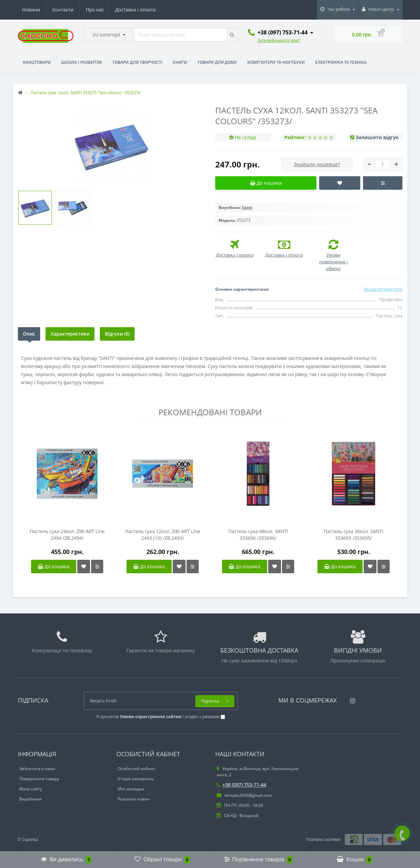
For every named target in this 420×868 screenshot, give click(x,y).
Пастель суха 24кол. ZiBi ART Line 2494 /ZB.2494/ (67, 535)
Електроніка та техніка (341, 62)
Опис (29, 334)
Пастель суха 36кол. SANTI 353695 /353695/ (353, 535)
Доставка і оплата (73, 10)
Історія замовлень (136, 779)
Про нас (31, 10)
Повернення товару (39, 779)
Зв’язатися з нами (37, 769)
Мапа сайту (31, 789)
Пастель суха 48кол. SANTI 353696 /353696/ (258, 535)
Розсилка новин (134, 799)
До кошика (53, 566)
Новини (114, 10)
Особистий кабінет (137, 769)
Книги (180, 62)
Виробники (31, 799)
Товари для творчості (137, 62)
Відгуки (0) (117, 334)
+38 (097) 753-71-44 (241, 785)
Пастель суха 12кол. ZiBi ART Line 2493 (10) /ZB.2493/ (163, 535)
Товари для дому (217, 62)
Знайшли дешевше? (317, 164)
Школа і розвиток (82, 62)
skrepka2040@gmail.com (244, 795)
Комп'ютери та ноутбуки (276, 62)
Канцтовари (37, 62)
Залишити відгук (377, 137)
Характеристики (70, 334)
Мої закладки (131, 789)
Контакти (146, 10)
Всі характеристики (383, 289)
